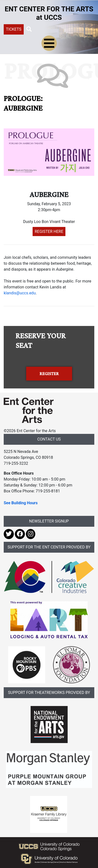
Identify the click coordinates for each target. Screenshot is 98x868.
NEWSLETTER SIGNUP (49, 521)
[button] (29, 29)
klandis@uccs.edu (20, 293)
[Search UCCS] (60, 29)
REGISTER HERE (49, 232)
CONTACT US (49, 439)
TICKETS (14, 29)
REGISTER (49, 374)
